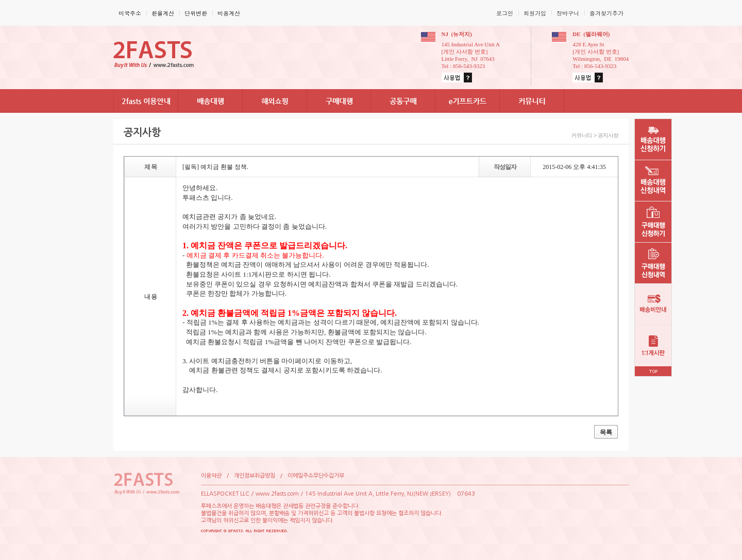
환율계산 (163, 13)
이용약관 (211, 476)
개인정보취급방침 (255, 476)
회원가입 (535, 13)
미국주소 (130, 13)
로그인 (505, 13)
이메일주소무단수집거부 (316, 476)
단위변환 (196, 13)
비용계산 (229, 13)
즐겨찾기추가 (606, 13)
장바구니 (568, 13)
